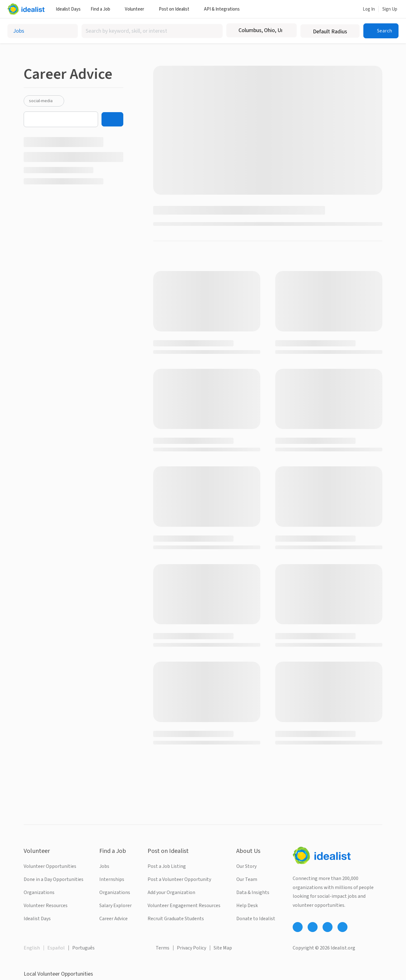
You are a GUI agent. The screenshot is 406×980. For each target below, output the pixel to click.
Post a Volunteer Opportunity (179, 879)
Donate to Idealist (256, 919)
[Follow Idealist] (298, 927)
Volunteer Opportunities (50, 866)
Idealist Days (68, 9)
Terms (163, 948)
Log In (369, 9)
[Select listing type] (43, 31)
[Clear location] (288, 31)
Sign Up (390, 9)
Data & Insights (253, 892)
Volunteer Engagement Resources (184, 906)
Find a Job (103, 9)
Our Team (247, 879)
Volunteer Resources (46, 906)
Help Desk (247, 906)
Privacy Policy (191, 948)
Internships (112, 879)
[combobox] (152, 31)
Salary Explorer (116, 906)
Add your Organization (171, 892)
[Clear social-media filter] (57, 101)
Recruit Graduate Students (176, 919)
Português (83, 948)
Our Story (246, 866)
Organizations (39, 892)
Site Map (223, 948)
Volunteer (137, 9)
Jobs (104, 866)
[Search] (112, 119)
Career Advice (113, 919)
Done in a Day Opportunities (54, 879)
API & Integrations (224, 9)
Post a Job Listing (167, 866)
